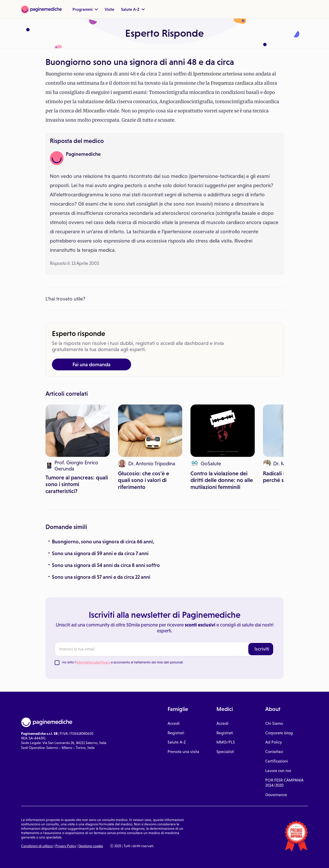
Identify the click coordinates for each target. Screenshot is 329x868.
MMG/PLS (226, 742)
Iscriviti (262, 649)
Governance (276, 795)
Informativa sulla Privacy (93, 662)
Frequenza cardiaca (232, 83)
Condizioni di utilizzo (37, 846)
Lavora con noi (278, 771)
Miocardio (94, 111)
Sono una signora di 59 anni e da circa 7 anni (100, 553)
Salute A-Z (133, 9)
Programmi (85, 9)
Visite (109, 9)
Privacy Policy (66, 846)
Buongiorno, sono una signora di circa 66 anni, (103, 542)
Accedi (174, 723)
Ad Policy (274, 742)
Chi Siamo (274, 723)
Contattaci (274, 752)
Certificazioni (277, 761)
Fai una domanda (92, 364)
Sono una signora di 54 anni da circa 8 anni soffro (106, 565)
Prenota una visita (183, 752)
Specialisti (225, 752)
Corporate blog (279, 733)
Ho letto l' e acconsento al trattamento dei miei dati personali (122, 662)
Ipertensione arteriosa (218, 74)
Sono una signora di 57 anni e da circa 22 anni (101, 577)
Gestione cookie (91, 846)
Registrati (176, 733)
